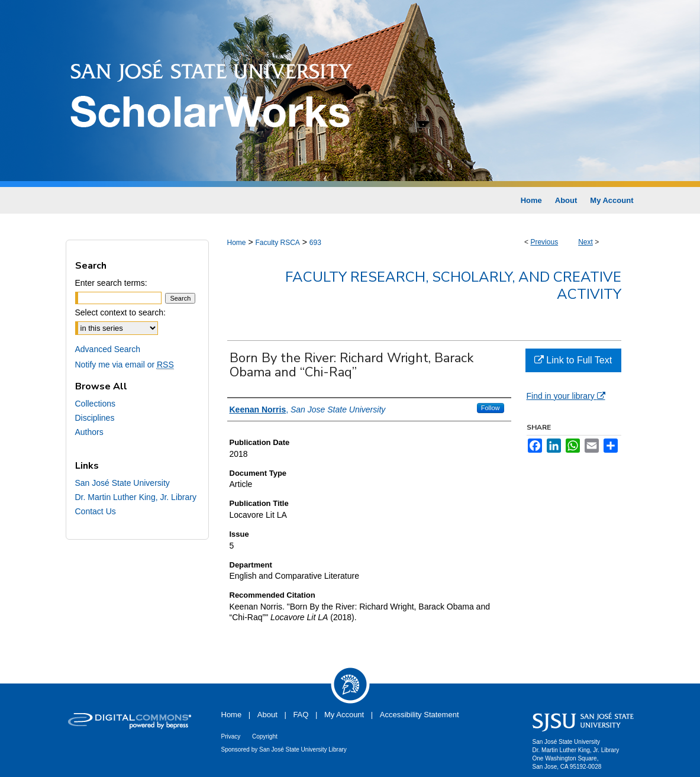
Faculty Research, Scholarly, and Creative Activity (453, 286)
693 (315, 243)
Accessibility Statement (420, 715)
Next (586, 242)
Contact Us (96, 511)
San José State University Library (303, 749)
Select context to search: (120, 312)
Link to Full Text (573, 360)
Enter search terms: (111, 283)
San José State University (122, 483)
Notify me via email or (125, 365)
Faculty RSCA (277, 243)
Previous (544, 242)
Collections (95, 404)
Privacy (231, 736)
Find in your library (566, 396)
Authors (89, 432)
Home (237, 243)
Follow (491, 408)
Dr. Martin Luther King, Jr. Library (136, 497)
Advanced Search (108, 349)
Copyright (265, 736)
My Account (344, 715)
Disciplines (95, 418)
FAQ (301, 715)
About (267, 715)
